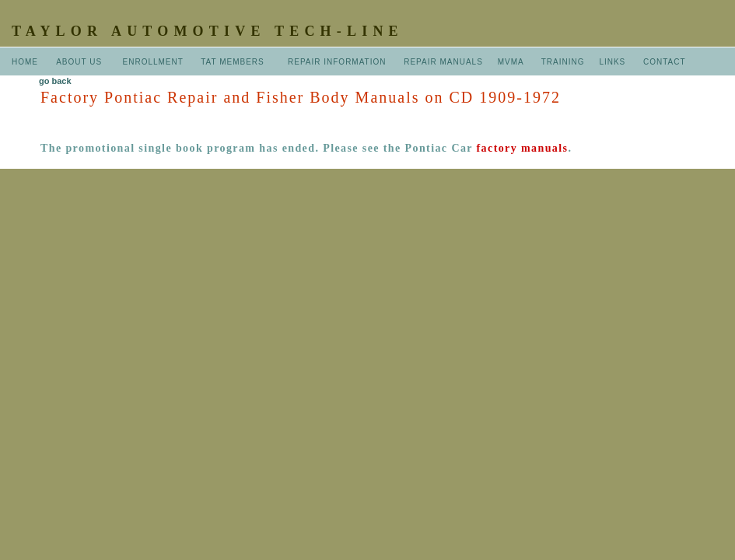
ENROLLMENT (153, 62)
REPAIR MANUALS (443, 62)
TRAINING (563, 62)
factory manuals (523, 148)
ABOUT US (80, 62)
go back (55, 81)
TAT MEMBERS (234, 62)
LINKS (612, 62)
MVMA (511, 62)
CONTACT (665, 62)
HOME (25, 62)
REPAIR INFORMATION (338, 62)
